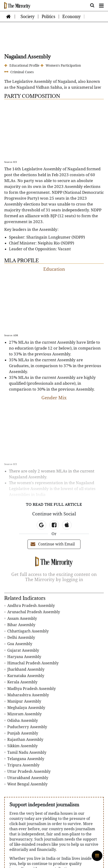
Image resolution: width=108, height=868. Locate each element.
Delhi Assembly (20, 638)
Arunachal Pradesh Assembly (32, 612)
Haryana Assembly (23, 657)
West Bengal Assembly (26, 784)
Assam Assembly (21, 619)
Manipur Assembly (23, 701)
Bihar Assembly (20, 625)
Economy (72, 17)
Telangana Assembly (24, 759)
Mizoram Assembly (23, 714)
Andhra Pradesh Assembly (30, 606)
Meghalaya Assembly (25, 708)
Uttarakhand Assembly (26, 778)
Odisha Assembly (21, 721)
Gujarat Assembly (22, 650)
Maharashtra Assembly (27, 695)
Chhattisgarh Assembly (26, 631)
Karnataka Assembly (24, 676)
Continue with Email (53, 544)
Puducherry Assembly (26, 727)
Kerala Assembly (21, 682)
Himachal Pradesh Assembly (31, 663)
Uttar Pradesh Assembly (27, 771)
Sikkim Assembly (21, 746)
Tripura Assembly (22, 765)
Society (28, 17)
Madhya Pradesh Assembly (30, 689)
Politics (48, 17)
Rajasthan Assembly (24, 740)
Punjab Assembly (21, 733)
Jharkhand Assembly (24, 669)
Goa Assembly (18, 644)
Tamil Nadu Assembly (25, 752)
